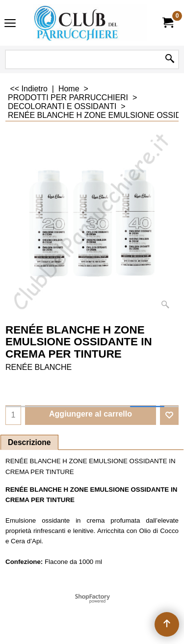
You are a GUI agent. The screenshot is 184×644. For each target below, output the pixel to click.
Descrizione (29, 442)
